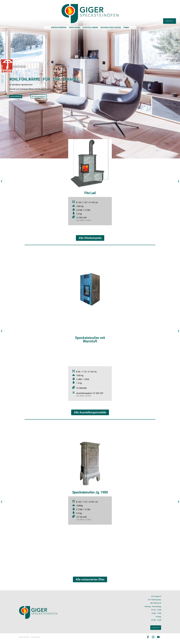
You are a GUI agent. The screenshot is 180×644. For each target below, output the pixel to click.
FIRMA (126, 28)
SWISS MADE (75, 28)
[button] (3, 181)
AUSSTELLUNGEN (90, 28)
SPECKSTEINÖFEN (59, 28)
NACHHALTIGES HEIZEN (111, 28)
